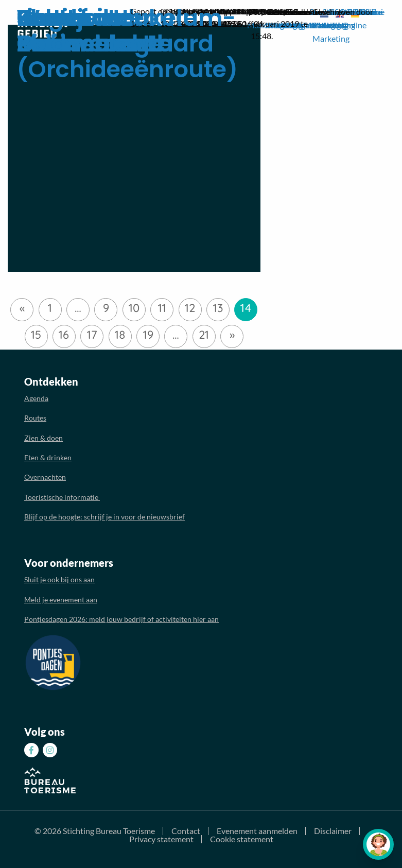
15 (36, 335)
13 (218, 308)
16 (64, 335)
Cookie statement (242, 839)
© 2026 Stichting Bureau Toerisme (95, 831)
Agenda (36, 398)
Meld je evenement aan (61, 600)
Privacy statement (161, 839)
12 (190, 308)
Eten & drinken (48, 457)
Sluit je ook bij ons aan (59, 579)
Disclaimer (333, 831)
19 (148, 335)
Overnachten (45, 477)
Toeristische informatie (62, 497)
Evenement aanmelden (257, 831)
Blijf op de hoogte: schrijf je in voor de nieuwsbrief (104, 517)
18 (120, 335)
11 (162, 308)
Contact (186, 831)
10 (134, 308)
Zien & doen (43, 438)
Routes (35, 418)
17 (92, 335)
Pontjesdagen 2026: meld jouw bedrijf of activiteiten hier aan (121, 619)
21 (204, 335)
